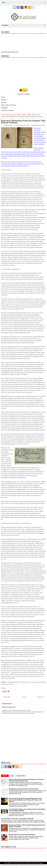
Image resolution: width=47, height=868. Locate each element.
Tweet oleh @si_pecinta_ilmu (10, 52)
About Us (4, 100)
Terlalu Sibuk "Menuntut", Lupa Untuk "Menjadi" (18, 819)
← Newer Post (6, 697)
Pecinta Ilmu (11, 865)
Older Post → (41, 697)
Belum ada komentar (38, 125)
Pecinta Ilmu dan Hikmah (22, 863)
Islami (14, 115)
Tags (12, 776)
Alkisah (9, 115)
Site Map (4, 102)
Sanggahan (4, 108)
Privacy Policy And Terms (9, 105)
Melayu (19, 115)
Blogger (27, 94)
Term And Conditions (7, 110)
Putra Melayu (27, 865)
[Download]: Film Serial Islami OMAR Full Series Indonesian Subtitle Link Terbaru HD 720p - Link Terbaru (25, 800)
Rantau (24, 115)
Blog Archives (21, 776)
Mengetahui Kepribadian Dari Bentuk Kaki (24, 789)
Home (3, 97)
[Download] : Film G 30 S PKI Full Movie (22, 835)
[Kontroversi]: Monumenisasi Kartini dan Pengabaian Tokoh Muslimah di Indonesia (23, 122)
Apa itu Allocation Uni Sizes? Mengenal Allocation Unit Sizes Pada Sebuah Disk (26, 780)
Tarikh (29, 115)
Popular (5, 776)
